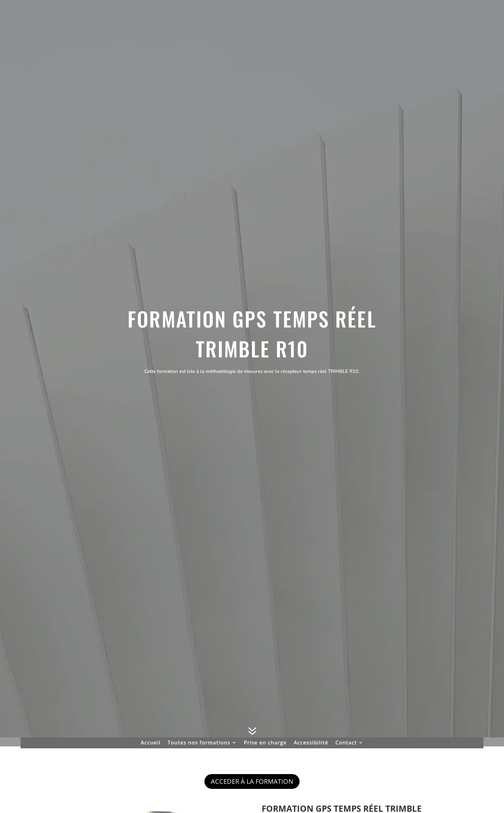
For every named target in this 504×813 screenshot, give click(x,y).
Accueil (151, 743)
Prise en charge (265, 743)
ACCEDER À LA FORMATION (252, 781)
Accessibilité (311, 743)
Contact (346, 743)
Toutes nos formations (199, 743)
